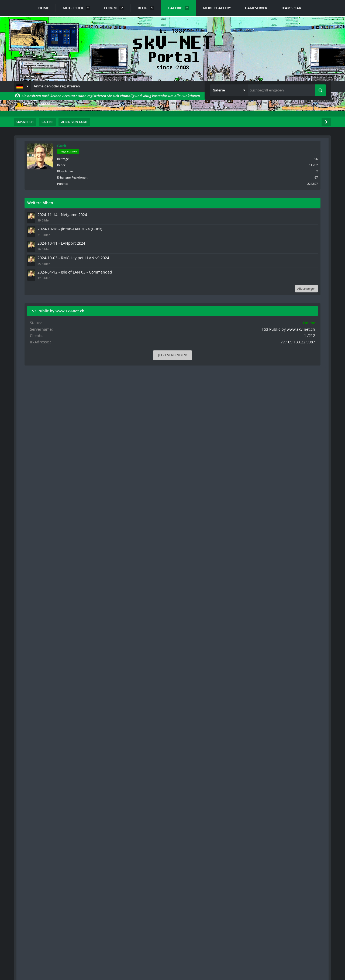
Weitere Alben (263, 202)
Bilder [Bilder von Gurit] (284, 164)
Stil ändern (318, 956)
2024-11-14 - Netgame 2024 (282, 214)
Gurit (285, 146)
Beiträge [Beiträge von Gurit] (286, 158)
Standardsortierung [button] (53, 183)
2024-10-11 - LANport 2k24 (282, 241)
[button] (22, 86)
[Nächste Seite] (47, 169)
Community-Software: (172, 967)
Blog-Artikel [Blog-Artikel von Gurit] (289, 171)
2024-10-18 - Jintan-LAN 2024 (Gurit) (289, 228)
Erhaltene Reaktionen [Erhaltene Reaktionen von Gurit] (295, 177)
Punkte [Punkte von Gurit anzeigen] (285, 183)
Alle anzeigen (309, 294)
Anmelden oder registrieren (57, 86)
